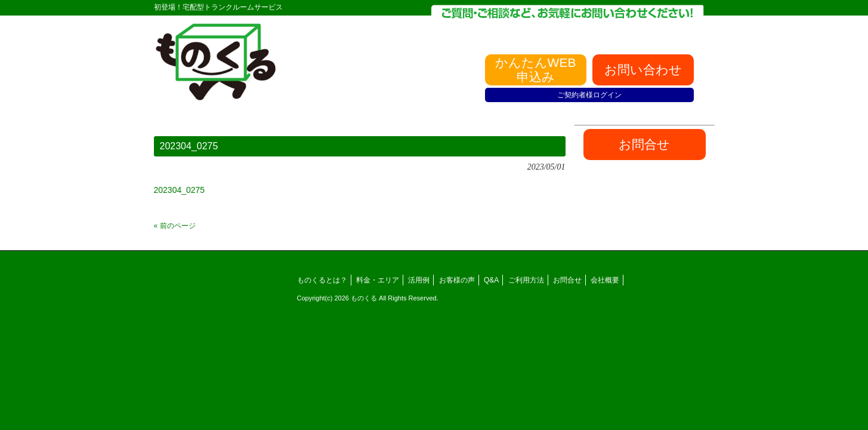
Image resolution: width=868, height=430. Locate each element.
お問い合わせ (643, 70)
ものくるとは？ (322, 280)
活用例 (419, 280)
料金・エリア (378, 280)
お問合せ (567, 280)
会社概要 (605, 280)
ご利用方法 (526, 280)
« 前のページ (175, 226)
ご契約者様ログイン (589, 95)
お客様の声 (457, 280)
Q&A (491, 280)
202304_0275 (180, 190)
